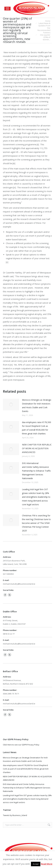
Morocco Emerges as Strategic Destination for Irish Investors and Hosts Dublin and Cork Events (37, 406)
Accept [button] (36, 864)
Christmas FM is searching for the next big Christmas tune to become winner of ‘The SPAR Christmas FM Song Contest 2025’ (36, 523)
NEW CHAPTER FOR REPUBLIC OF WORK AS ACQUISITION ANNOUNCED (37, 448)
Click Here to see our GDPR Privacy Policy (21, 745)
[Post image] (11, 405)
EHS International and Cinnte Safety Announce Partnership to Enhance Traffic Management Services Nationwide (36, 471)
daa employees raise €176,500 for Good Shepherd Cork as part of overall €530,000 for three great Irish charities (37, 428)
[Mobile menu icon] (7, 9)
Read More (47, 864)
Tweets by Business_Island (15, 815)
